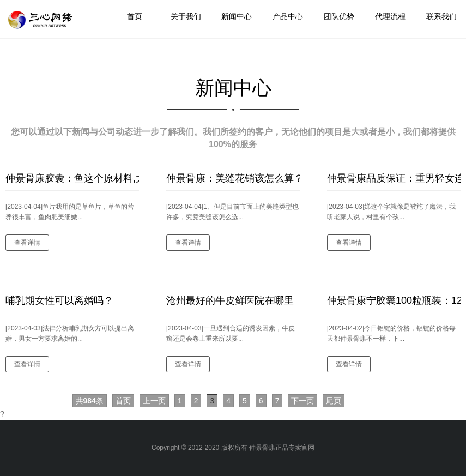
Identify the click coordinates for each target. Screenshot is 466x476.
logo (42, 20)
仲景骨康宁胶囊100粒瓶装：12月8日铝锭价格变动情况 (394, 300)
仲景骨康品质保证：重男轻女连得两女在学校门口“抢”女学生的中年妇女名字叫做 (394, 178)
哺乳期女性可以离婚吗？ (59, 300)
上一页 (154, 401)
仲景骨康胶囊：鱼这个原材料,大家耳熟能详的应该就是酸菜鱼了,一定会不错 (72, 178)
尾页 (334, 401)
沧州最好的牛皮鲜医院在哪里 (230, 300)
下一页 (302, 401)
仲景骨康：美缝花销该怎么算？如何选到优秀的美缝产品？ (233, 178)
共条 (90, 401)
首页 (123, 401)
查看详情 (27, 243)
